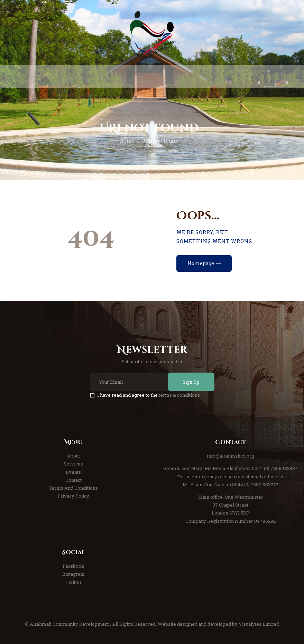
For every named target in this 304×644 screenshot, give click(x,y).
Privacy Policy (73, 496)
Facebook (73, 566)
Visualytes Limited (259, 624)
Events (73, 472)
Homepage (201, 263)
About (73, 456)
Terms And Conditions (73, 488)
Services (73, 464)
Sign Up (191, 382)
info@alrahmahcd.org (231, 456)
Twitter (73, 582)
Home (127, 141)
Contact (73, 480)
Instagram (73, 574)
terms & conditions (179, 395)
